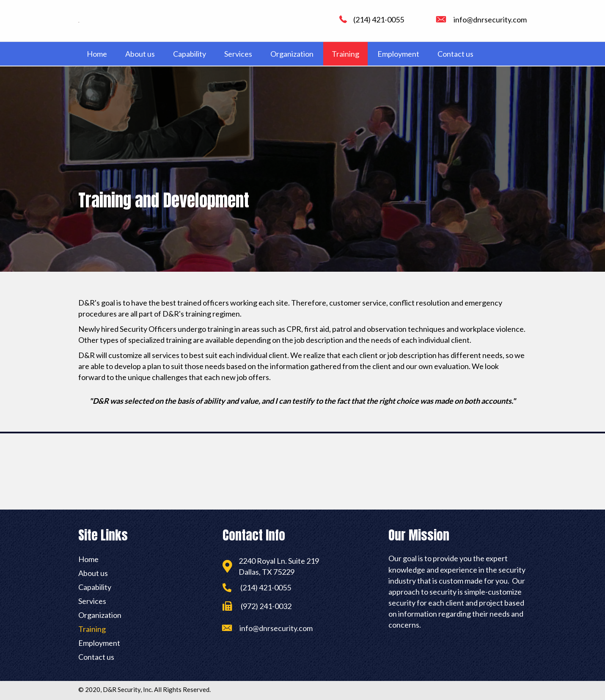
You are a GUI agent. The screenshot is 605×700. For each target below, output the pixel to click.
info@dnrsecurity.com (490, 19)
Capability (95, 587)
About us (93, 573)
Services (92, 601)
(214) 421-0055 (379, 19)
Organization (100, 615)
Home (88, 559)
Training (92, 629)
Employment (99, 643)
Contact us (96, 657)
